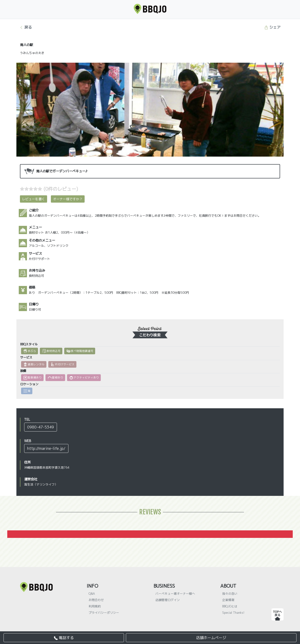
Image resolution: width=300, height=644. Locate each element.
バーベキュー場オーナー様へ (175, 594)
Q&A (92, 594)
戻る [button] (26, 27)
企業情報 (228, 600)
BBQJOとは (230, 606)
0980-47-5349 (41, 427)
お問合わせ (96, 600)
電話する (64, 638)
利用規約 (95, 606)
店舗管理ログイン (168, 600)
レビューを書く (34, 199)
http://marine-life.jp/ (46, 448)
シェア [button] (272, 27)
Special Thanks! (233, 613)
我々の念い (230, 594)
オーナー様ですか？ (68, 199)
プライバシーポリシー (104, 613)
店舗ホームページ (211, 638)
